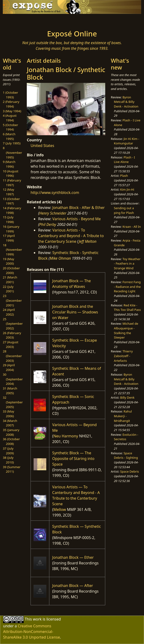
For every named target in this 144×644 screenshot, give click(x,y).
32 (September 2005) (13, 402)
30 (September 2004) (13, 379)
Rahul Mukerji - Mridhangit (123, 416)
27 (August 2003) (11, 344)
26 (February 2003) (12, 335)
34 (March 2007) (10, 423)
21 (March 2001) (10, 280)
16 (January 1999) (11, 229)
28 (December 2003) (12, 356)
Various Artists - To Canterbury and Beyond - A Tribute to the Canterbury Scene (71, 236)
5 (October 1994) (10, 127)
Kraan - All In (132, 227)
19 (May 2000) (8, 261)
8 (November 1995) (12, 152)
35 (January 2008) (11, 432)
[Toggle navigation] (21, 20)
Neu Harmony (66, 436)
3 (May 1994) (12, 111)
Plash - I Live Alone (125, 160)
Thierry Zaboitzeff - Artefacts (123, 356)
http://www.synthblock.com (55, 193)
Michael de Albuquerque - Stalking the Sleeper (126, 330)
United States (42, 146)
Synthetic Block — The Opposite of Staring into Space (73, 459)
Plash (124, 176)
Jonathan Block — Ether (73, 557)
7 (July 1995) (12, 143)
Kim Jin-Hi (127, 189)
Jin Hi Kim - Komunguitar (127, 141)
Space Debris (130, 471)
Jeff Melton (88, 241)
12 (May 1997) (8, 192)
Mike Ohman (60, 258)
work (37, 619)
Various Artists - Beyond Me (77, 219)
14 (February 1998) (12, 210)
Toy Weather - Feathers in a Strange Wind (127, 264)
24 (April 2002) (9, 312)
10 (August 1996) (11, 174)
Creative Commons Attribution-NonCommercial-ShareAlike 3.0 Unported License (31, 632)
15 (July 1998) (8, 220)
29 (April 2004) (9, 367)
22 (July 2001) (8, 289)
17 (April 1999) (9, 238)
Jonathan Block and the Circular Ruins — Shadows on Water (75, 312)
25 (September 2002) (13, 324)
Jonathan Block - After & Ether (79, 208)
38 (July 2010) (8, 460)
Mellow (60, 509)
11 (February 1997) (12, 183)
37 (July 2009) (8, 451)
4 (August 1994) (10, 118)
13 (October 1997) (11, 201)
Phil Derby (48, 224)
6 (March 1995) (9, 136)
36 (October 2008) (11, 441)
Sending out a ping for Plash (124, 210)
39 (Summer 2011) (12, 469)
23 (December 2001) (12, 300)
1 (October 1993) (10, 95)
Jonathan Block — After (73, 586)
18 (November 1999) (12, 250)
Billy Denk (127, 397)
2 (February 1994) (11, 104)
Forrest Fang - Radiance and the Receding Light (127, 287)
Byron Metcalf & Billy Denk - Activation (126, 102)
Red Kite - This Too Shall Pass (127, 308)
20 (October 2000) (11, 270)
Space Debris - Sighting (126, 455)
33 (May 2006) (8, 414)
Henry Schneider (53, 213)
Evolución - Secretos (126, 437)
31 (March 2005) (10, 391)
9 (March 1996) (9, 164)
